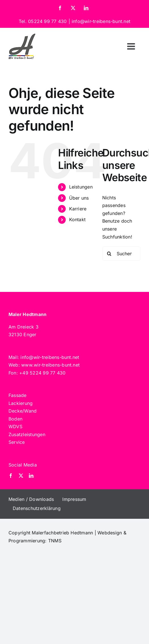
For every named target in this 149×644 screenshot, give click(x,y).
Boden (15, 419)
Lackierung (21, 403)
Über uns (79, 198)
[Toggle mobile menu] (132, 46)
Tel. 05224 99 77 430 (43, 21)
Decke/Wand (23, 411)
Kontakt (77, 219)
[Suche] (109, 254)
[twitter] (21, 476)
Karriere (78, 209)
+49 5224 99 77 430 (42, 373)
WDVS (15, 426)
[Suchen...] (121, 254)
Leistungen (81, 187)
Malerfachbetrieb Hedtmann (62, 533)
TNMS (55, 541)
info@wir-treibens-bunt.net (101, 21)
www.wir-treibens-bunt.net (50, 365)
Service (17, 442)
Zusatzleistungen (27, 434)
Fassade (18, 395)
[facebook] (11, 476)
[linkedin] (31, 476)
